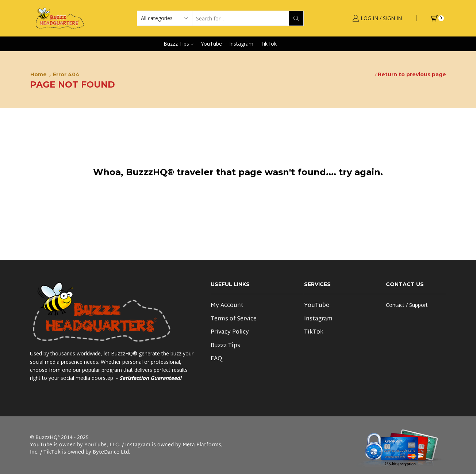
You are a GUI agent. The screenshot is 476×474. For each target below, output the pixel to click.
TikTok (269, 44)
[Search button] (296, 18)
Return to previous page (412, 74)
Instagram (241, 44)
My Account (227, 306)
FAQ (216, 359)
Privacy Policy (230, 332)
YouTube (211, 44)
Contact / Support (407, 305)
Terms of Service (234, 319)
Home (39, 74)
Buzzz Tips (178, 44)
